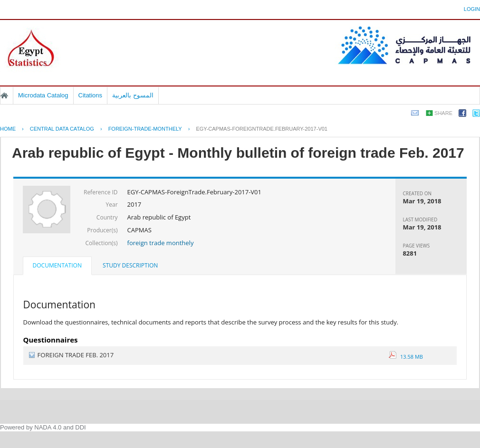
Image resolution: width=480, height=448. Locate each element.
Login (472, 9)
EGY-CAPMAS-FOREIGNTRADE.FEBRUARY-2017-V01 (262, 129)
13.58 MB (406, 357)
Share (443, 113)
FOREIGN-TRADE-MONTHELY (145, 129)
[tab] (57, 267)
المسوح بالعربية (133, 95)
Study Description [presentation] (130, 265)
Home (4, 95)
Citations (91, 95)
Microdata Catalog (43, 95)
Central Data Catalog (62, 129)
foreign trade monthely (161, 243)
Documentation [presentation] (57, 265)
